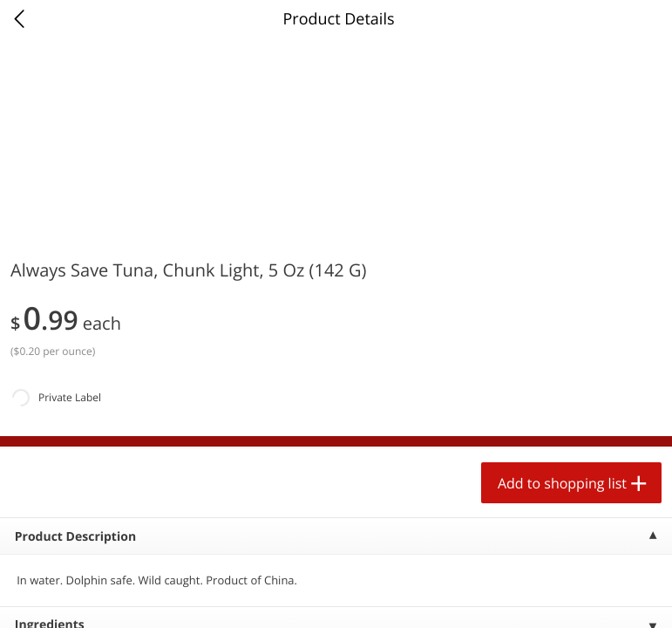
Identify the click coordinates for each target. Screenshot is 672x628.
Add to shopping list (562, 483)
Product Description (75, 537)
